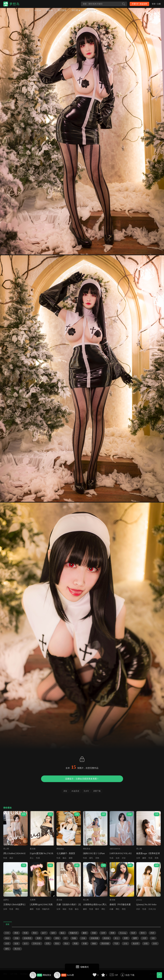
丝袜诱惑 (27, 938)
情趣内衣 (46, 909)
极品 (64, 858)
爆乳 (91, 858)
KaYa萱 (71, 975)
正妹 (83, 938)
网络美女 (47, 975)
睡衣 (97, 909)
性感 (5, 858)
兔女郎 (136, 944)
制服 (74, 938)
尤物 (16, 938)
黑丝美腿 (105, 944)
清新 (48, 938)
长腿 (85, 944)
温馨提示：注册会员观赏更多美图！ (82, 779)
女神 (138, 858)
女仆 (26, 944)
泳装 (146, 944)
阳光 (57, 944)
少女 (125, 944)
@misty (139, 900)
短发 (118, 858)
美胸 (97, 858)
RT (66, 938)
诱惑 (124, 909)
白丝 (155, 944)
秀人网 (6, 849)
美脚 (39, 938)
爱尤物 (33, 849)
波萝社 (6, 900)
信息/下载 (130, 975)
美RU (143, 933)
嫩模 (144, 858)
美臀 (126, 938)
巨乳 (48, 944)
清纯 (57, 938)
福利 (53, 933)
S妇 (153, 938)
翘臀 (135, 938)
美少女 (17, 949)
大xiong (123, 933)
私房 (133, 933)
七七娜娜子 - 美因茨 (66, 853)
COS (7, 933)
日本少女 (152, 909)
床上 (32, 858)
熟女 (66, 944)
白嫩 (111, 909)
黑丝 (35, 933)
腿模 (71, 858)
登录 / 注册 (156, 4)
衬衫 (124, 858)
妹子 (44, 933)
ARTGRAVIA (115, 849)
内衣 (138, 909)
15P (116, 975)
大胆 (144, 938)
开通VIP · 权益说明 (140, 4)
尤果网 (33, 900)
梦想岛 (15, 4)
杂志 (7, 938)
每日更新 (62, 10)
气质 (116, 944)
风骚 (76, 944)
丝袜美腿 (94, 938)
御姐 (64, 909)
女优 (7, 944)
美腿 (94, 933)
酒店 (11, 858)
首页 (27, 10)
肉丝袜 (106, 938)
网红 (17, 909)
